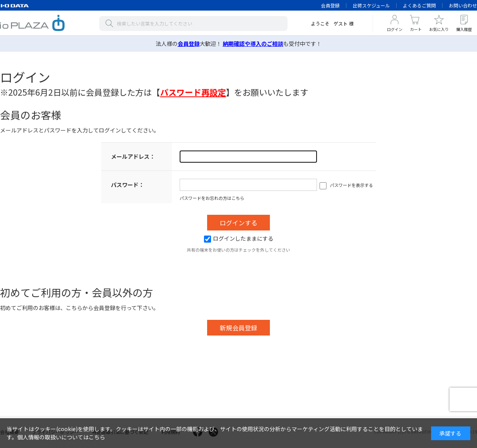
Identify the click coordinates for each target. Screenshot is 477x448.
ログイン (395, 29)
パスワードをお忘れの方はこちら (212, 198)
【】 (193, 92)
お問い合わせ (463, 5)
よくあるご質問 (419, 5)
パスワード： (127, 185)
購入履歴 (464, 29)
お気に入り (439, 29)
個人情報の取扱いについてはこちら (61, 437)
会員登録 (330, 5)
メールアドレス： (133, 156)
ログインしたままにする (239, 238)
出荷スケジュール (371, 5)
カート (416, 29)
